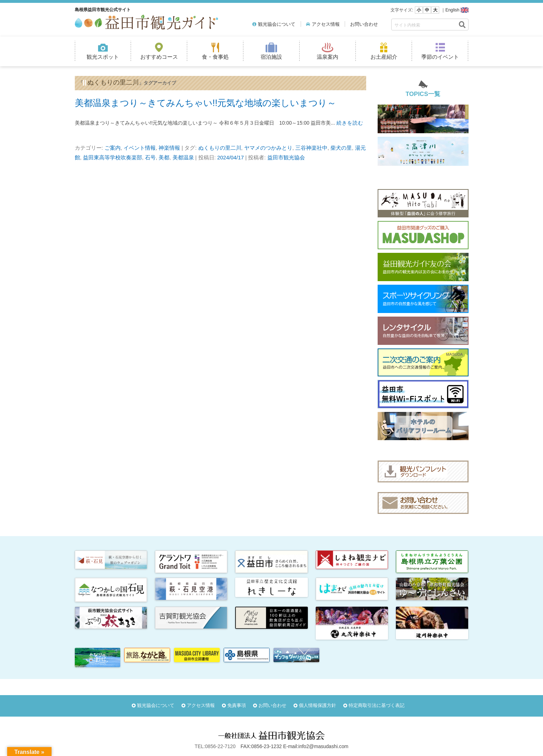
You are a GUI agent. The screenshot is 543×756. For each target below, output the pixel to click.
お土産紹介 (384, 57)
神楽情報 (169, 148)
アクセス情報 (326, 24)
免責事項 (237, 705)
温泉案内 (328, 57)
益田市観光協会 (286, 158)
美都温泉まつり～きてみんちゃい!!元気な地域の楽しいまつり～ (206, 103)
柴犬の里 (341, 148)
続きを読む (350, 123)
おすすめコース (159, 57)
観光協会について (277, 24)
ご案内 (113, 148)
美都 (164, 158)
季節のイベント (440, 57)
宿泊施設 (271, 57)
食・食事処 (215, 57)
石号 (150, 158)
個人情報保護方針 (317, 705)
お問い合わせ (364, 24)
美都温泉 (183, 158)
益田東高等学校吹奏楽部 (113, 158)
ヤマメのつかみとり (268, 148)
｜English (450, 10)
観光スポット (103, 57)
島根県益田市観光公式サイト (103, 10)
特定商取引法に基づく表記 (377, 705)
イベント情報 (140, 148)
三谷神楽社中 (311, 148)
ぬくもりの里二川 (220, 148)
